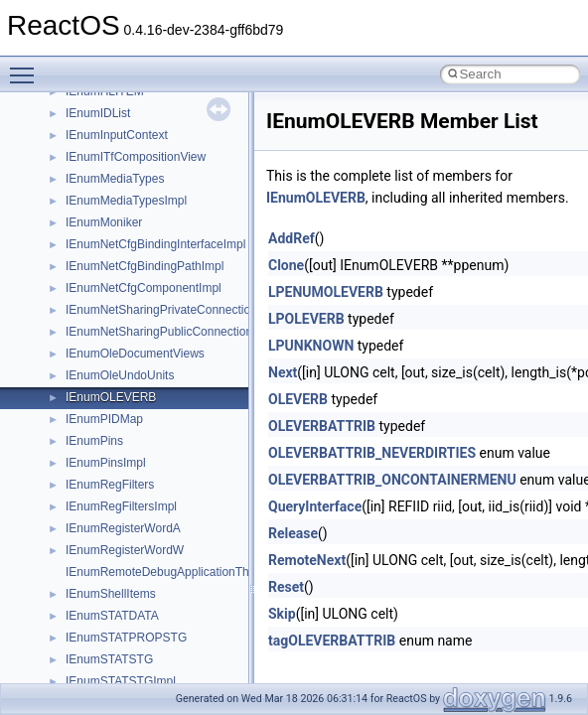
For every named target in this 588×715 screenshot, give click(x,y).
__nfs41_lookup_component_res (152, 274)
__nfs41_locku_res (116, 209)
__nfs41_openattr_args (127, 449)
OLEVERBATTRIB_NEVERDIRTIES (372, 453)
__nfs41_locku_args (119, 187)
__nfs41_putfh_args (118, 514)
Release (293, 533)
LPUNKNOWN (311, 346)
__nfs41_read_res (114, 602)
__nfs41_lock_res (112, 99)
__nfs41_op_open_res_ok (135, 405)
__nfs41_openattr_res (124, 471)
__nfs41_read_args (117, 580)
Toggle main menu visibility (27, 67)
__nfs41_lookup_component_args (155, 252)
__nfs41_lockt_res (114, 165)
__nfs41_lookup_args (123, 230)
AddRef (292, 238)
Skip (282, 614)
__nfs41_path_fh (110, 493)
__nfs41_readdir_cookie (129, 667)
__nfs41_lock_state (117, 121)
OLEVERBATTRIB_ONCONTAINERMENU (392, 480)
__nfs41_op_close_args (129, 318)
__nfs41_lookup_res (119, 296)
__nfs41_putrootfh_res (125, 558)
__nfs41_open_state (120, 427)
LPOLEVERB (306, 319)
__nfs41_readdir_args (124, 645)
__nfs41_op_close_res (126, 340)
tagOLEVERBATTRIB (332, 641)
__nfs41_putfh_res (115, 536)
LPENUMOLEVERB (326, 292)
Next (283, 372)
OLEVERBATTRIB (322, 426)
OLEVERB (298, 399)
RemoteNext (307, 560)
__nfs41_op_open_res (125, 383)
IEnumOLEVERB (316, 198)
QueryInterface (315, 506)
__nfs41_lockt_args (117, 143)
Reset (286, 587)
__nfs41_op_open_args (128, 361)
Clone (286, 265)
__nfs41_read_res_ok (123, 624)
